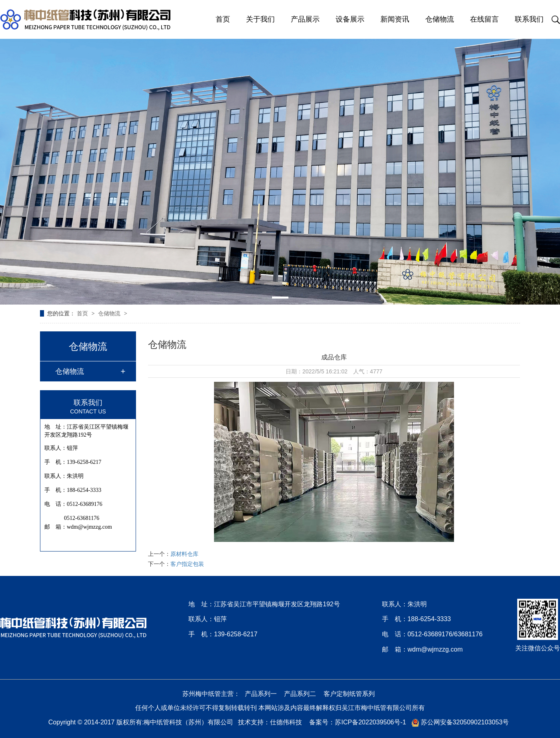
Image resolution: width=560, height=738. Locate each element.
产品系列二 (300, 694)
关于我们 (260, 19)
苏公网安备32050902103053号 (460, 722)
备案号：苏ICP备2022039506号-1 (358, 722)
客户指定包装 (187, 564)
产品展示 (305, 19)
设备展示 (350, 19)
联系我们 (529, 19)
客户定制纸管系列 (349, 694)
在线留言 (484, 19)
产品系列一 (261, 694)
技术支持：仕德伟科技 (270, 722)
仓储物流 (440, 19)
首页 (223, 19)
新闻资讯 (395, 19)
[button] (280, 298)
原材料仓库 (184, 554)
